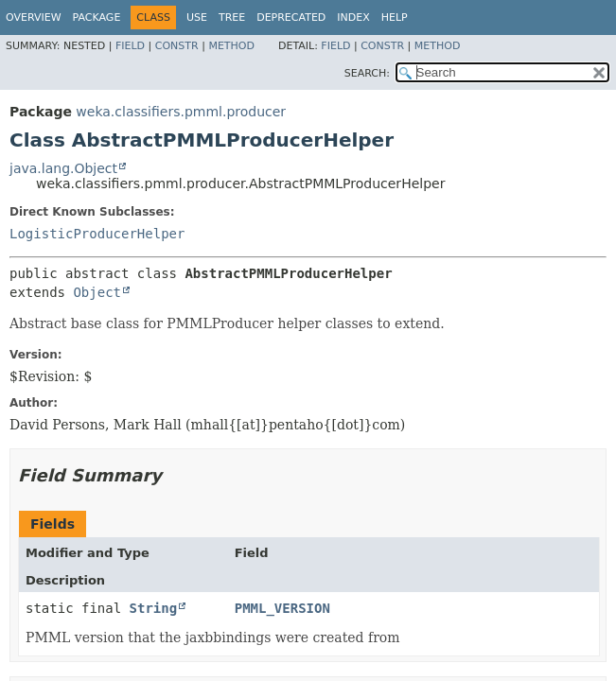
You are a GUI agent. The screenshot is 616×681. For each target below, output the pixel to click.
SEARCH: (367, 73)
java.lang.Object (63, 168)
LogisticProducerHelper (97, 234)
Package (97, 17)
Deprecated (291, 17)
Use (197, 17)
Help (395, 17)
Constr (177, 46)
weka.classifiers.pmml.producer (181, 112)
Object (97, 292)
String (154, 608)
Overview (34, 17)
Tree (232, 17)
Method (231, 46)
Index (353, 17)
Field (130, 46)
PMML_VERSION (282, 608)
